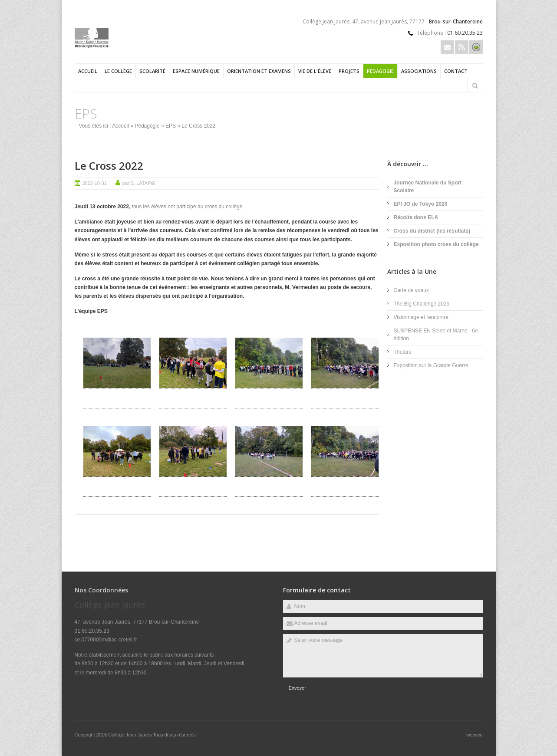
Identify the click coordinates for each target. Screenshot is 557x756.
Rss (462, 47)
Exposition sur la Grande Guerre (431, 365)
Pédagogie (380, 71)
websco (474, 735)
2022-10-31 (95, 183)
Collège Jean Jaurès (130, 735)
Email (447, 47)
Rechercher (475, 85)
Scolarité (152, 71)
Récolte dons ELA (416, 217)
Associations (419, 71)
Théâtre (403, 352)
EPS (171, 126)
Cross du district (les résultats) (432, 231)
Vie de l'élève (315, 71)
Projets (349, 71)
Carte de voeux (411, 290)
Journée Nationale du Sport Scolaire (428, 187)
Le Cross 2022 (109, 166)
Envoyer (297, 688)
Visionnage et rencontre (421, 317)
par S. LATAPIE (139, 183)
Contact (456, 71)
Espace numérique (196, 71)
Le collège (118, 71)
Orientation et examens (259, 71)
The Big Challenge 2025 (422, 304)
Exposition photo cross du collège (436, 244)
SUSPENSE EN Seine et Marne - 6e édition (436, 335)
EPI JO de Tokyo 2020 (421, 204)
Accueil (88, 71)
